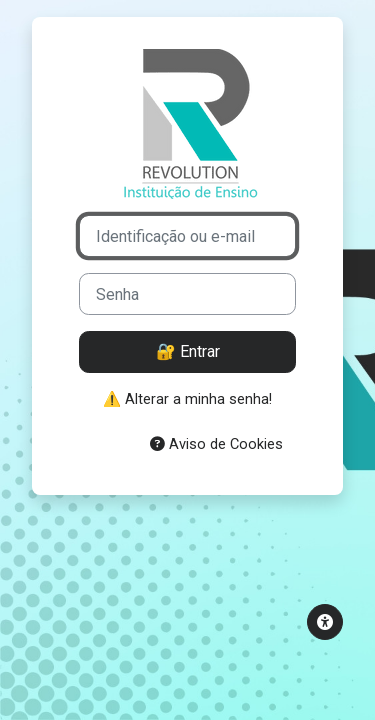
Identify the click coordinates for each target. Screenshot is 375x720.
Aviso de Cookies (216, 444)
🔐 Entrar (188, 351)
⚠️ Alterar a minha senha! (187, 399)
